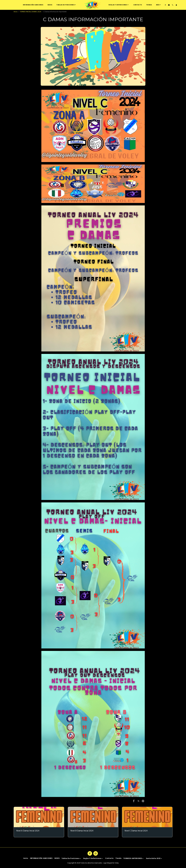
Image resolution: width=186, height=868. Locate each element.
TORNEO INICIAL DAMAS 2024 (30, 12)
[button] (66, 5)
